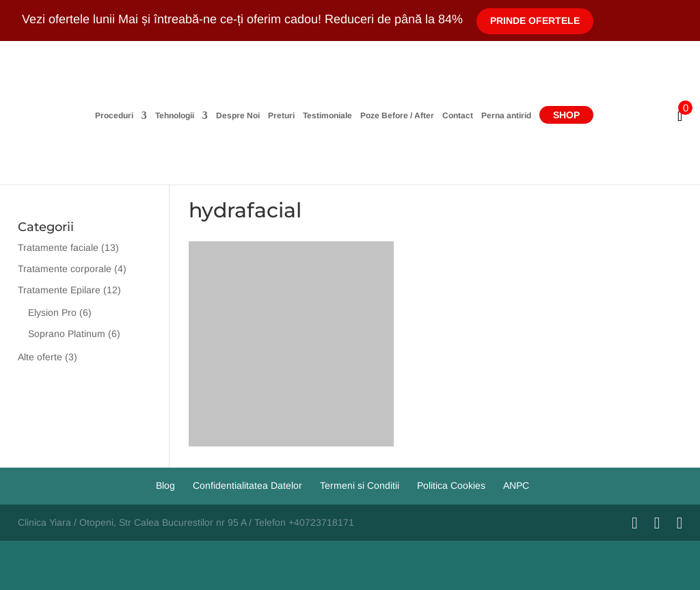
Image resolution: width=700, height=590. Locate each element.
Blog (165, 485)
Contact (458, 116)
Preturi (281, 116)
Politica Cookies (451, 485)
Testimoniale (327, 116)
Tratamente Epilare (59, 290)
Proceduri (114, 116)
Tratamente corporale (65, 269)
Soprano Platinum (67, 334)
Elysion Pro (52, 312)
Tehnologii (175, 116)
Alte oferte (40, 357)
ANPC (516, 485)
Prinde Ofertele (535, 21)
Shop (566, 115)
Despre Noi (238, 116)
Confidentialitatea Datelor (247, 485)
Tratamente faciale (58, 247)
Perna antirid (506, 116)
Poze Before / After (397, 116)
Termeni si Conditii (360, 485)
